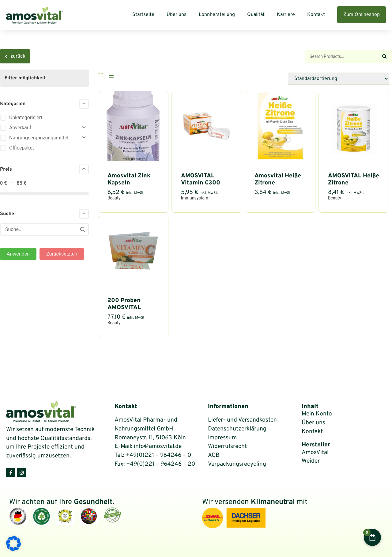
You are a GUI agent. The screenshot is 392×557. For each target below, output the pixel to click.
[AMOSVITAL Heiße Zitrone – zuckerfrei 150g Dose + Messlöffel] (354, 159)
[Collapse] (84, 104)
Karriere (286, 15)
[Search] (384, 56)
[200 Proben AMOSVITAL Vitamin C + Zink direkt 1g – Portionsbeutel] (133, 284)
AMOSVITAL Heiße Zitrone (354, 179)
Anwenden (18, 254)
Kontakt (316, 15)
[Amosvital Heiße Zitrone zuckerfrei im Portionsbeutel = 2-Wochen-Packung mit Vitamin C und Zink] (280, 159)
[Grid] (100, 76)
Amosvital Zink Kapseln (129, 179)
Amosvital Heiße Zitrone (278, 179)
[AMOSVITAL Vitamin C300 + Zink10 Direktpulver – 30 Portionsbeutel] (207, 159)
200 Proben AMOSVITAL (124, 304)
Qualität (256, 15)
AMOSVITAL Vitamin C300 (201, 179)
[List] (111, 76)
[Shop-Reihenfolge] (338, 79)
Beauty (114, 198)
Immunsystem (195, 198)
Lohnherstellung (217, 15)
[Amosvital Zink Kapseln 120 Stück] (133, 159)
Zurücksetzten (62, 254)
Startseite (143, 15)
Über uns (177, 15)
